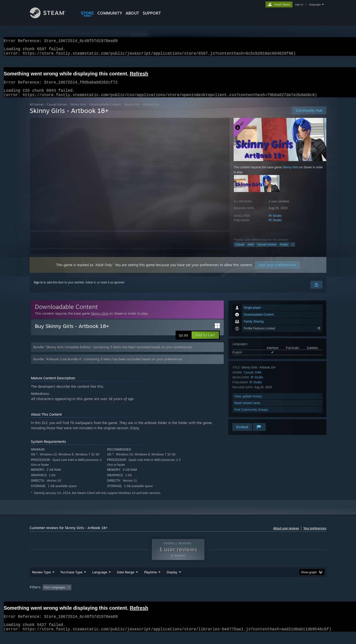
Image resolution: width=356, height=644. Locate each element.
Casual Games (57, 110)
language (315, 4)
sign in (299, 4)
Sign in (38, 288)
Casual (240, 250)
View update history (248, 402)
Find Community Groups (251, 416)
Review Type (41, 581)
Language (100, 581)
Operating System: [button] (220, 597)
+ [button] (293, 250)
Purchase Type (71, 581)
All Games (37, 110)
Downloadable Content (105, 110)
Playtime (150, 581)
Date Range (126, 581)
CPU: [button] (245, 597)
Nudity (284, 250)
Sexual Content (267, 250)
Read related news (247, 409)
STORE (87, 13)
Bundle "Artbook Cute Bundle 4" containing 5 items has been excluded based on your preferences (108, 365)
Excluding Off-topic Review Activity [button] (105, 597)
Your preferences (315, 534)
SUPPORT (152, 13)
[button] (205, 341)
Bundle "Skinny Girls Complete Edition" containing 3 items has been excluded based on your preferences (113, 353)
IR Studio (275, 222)
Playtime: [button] (143, 597)
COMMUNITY (110, 13)
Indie (251, 250)
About (132, 13)
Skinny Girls (78, 110)
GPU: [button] (262, 597)
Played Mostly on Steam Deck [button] (178, 597)
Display (172, 581)
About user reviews (286, 534)
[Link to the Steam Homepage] (51, 17)
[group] (178, 597)
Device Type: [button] (283, 597)
